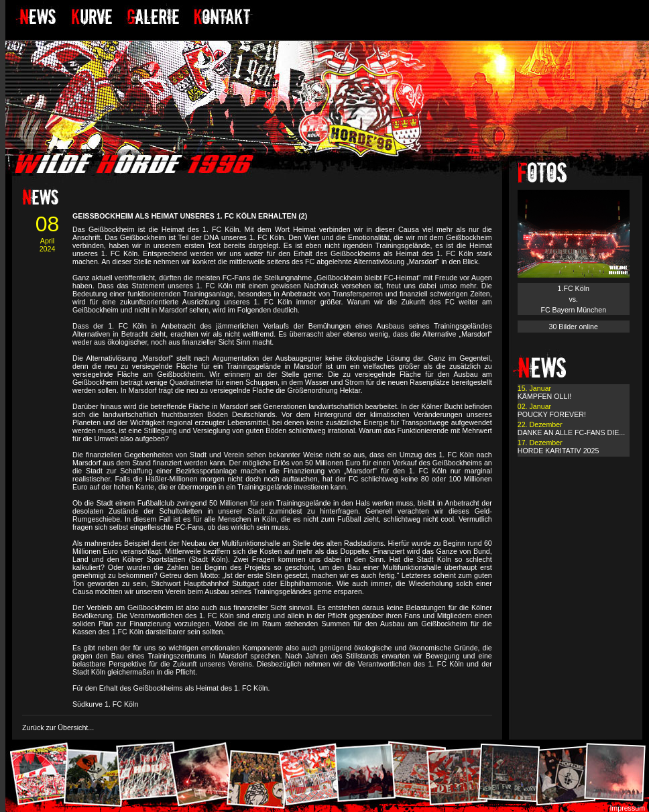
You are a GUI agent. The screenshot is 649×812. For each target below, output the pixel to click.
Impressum (627, 808)
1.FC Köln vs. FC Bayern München (573, 299)
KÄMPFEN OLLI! (545, 396)
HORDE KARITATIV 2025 (558, 451)
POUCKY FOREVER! (552, 414)
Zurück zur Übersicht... (58, 728)
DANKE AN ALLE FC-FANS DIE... (571, 432)
